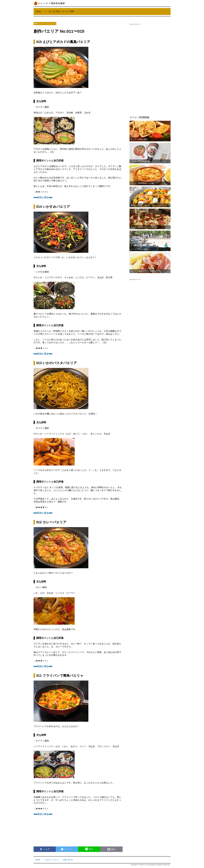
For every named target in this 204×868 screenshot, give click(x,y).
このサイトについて (52, 860)
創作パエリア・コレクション (45, 23)
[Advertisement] (150, 68)
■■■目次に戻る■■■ (43, 197)
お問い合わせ (68, 860)
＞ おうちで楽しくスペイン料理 (60, 11)
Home (38, 11)
